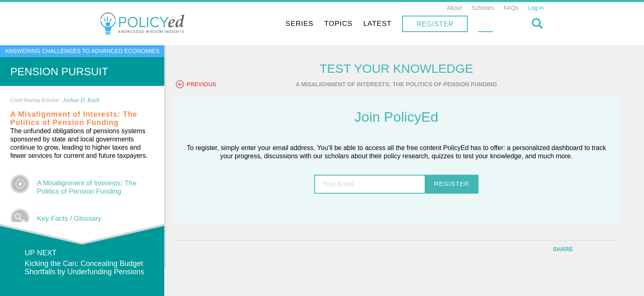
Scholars (483, 8)
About (454, 8)
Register (489, 24)
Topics (392, 24)
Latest (431, 24)
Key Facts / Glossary (69, 219)
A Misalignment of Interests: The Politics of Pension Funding (87, 187)
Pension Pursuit (59, 72)
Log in (536, 8)
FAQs (511, 8)
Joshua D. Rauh (81, 100)
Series (353, 24)
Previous (212, 85)
